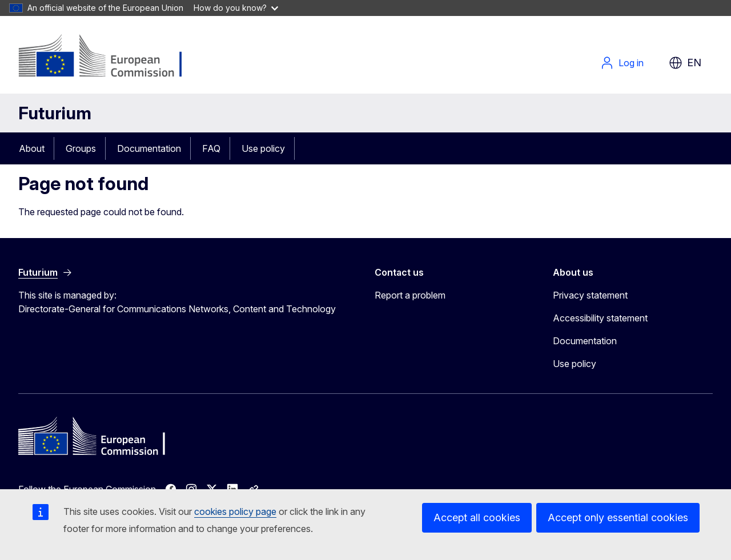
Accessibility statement (600, 318)
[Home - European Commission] (111, 57)
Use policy (263, 148)
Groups (81, 148)
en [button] (685, 63)
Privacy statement (590, 295)
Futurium (55, 113)
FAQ (211, 148)
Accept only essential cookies (618, 517)
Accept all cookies (477, 517)
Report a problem (410, 295)
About (32, 148)
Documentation (149, 148)
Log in (622, 63)
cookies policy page (235, 511)
